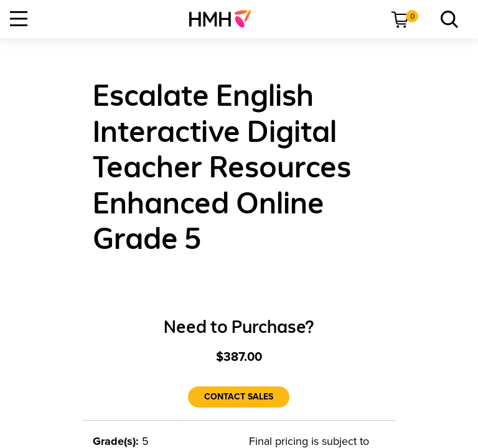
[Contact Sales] (239, 397)
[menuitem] (225, 19)
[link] (225, 19)
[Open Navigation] (19, 19)
